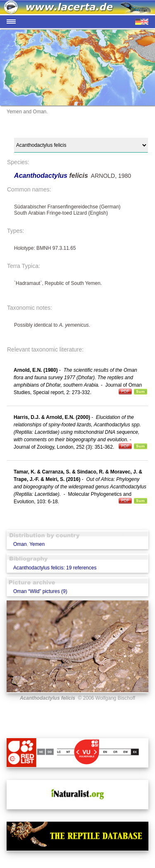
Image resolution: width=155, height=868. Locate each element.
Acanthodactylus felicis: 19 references (55, 568)
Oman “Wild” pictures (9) (40, 591)
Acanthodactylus (42, 176)
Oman (20, 544)
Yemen (37, 544)
